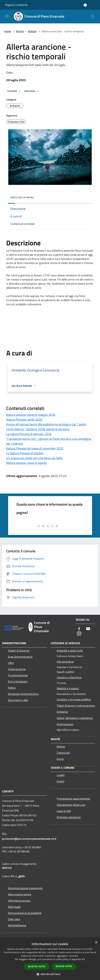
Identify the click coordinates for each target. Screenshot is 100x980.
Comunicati (63, 753)
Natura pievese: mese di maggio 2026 (31, 415)
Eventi (60, 781)
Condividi (15, 91)
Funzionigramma (18, 675)
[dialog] (50, 959)
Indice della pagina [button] (22, 197)
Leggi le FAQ (64, 811)
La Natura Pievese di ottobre (25, 453)
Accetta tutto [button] (37, 967)
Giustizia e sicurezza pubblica (74, 699)
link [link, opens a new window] (83, 959)
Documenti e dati (18, 700)
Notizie (32, 31)
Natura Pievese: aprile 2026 (24, 419)
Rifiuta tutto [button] (64, 966)
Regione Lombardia (16, 5)
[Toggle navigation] (7, 16)
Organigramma (17, 669)
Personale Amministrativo (23, 694)
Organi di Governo (19, 651)
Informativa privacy (19, 901)
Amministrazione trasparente (25, 888)
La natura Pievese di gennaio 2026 (29, 434)
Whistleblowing (17, 925)
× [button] (96, 943)
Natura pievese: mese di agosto (27, 463)
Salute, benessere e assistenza (75, 718)
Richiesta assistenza (69, 817)
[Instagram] (79, 634)
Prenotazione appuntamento (73, 799)
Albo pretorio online (20, 894)
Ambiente (62, 712)
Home (8, 31)
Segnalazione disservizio (71, 805)
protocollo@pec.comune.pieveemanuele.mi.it (29, 839)
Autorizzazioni (65, 724)
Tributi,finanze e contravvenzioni (76, 706)
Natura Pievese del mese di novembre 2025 (35, 448)
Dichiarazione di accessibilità (25, 913)
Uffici (11, 663)
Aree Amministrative (20, 657)
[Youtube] (88, 629)
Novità (20, 31)
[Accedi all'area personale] (85, 5)
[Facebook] (79, 629)
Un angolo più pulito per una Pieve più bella (34, 458)
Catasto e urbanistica (69, 677)
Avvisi (60, 759)
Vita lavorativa (65, 662)
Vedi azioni (32, 91)
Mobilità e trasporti (68, 688)
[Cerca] (93, 17)
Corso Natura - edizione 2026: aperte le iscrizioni (38, 429)
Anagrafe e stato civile (70, 651)
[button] (50, 331)
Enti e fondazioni (18, 681)
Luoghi (61, 775)
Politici (12, 688)
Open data (14, 919)
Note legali (14, 907)
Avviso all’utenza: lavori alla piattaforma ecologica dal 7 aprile (46, 424)
